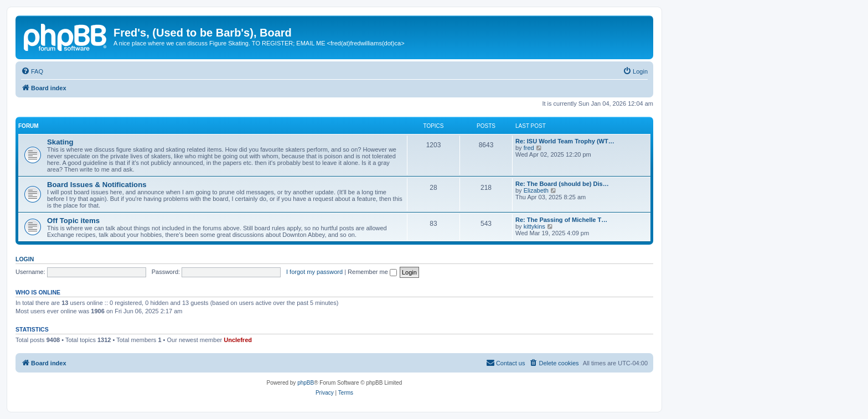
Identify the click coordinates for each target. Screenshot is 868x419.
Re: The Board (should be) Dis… (562, 184)
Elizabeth (536, 190)
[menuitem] (32, 71)
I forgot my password (314, 272)
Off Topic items (73, 221)
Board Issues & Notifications (97, 185)
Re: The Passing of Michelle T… (561, 220)
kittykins (534, 226)
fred (529, 148)
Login (25, 259)
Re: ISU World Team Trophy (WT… (565, 141)
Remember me (372, 272)
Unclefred (238, 340)
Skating (60, 142)
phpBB (306, 383)
